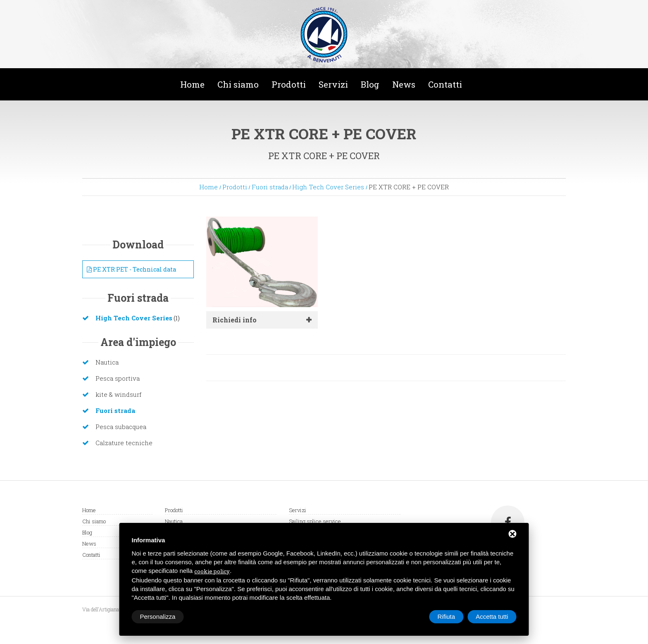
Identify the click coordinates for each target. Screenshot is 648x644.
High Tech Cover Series (328, 187)
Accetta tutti (492, 617)
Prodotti (289, 84)
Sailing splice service (315, 521)
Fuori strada (270, 187)
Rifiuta (447, 617)
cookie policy (212, 571)
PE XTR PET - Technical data (131, 269)
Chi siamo (238, 84)
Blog (370, 84)
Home (192, 84)
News (404, 84)
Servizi (333, 84)
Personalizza (158, 617)
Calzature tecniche (124, 443)
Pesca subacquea (121, 427)
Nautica (107, 362)
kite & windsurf (118, 394)
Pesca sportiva (118, 378)
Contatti (445, 84)
